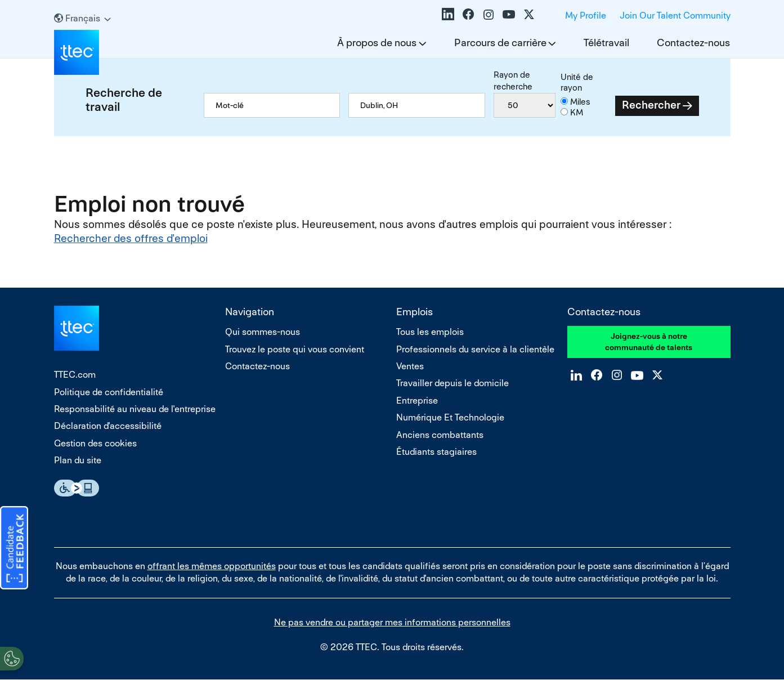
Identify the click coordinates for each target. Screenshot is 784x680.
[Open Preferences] (12, 657)
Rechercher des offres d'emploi (131, 238)
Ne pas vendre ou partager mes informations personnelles (392, 622)
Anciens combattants (440, 435)
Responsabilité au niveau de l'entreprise (135, 409)
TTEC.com (75, 375)
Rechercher (651, 105)
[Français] (82, 18)
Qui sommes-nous (263, 332)
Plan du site (78, 460)
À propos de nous (377, 42)
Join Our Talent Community (675, 15)
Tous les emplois (430, 332)
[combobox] (416, 105)
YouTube (509, 14)
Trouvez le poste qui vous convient (295, 349)
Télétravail (606, 42)
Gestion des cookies (95, 443)
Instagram (489, 14)
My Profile (586, 15)
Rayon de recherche (513, 80)
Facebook (468, 14)
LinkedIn (448, 14)
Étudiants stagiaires (436, 452)
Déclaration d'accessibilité (108, 426)
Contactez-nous (693, 42)
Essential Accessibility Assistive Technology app (77, 488)
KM (577, 112)
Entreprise (417, 401)
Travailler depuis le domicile (453, 383)
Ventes (410, 366)
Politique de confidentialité (109, 392)
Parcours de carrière (500, 42)
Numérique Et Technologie (450, 417)
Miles (580, 102)
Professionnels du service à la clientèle (475, 349)
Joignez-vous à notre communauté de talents (649, 342)
